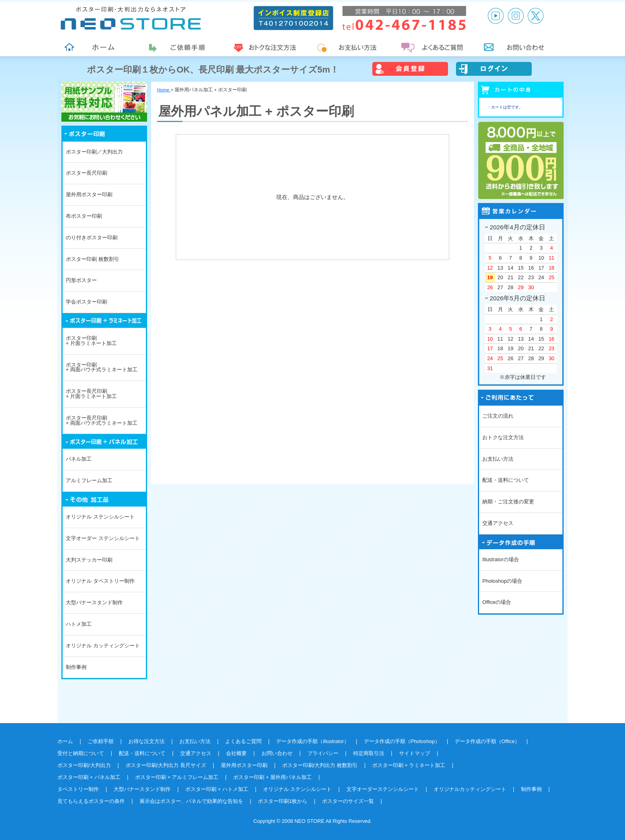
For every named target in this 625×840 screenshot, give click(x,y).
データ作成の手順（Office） (487, 741)
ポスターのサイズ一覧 (348, 801)
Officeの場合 (497, 602)
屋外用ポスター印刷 (89, 194)
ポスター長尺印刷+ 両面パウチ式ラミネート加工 (102, 420)
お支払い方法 (498, 459)
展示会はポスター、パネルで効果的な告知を (191, 801)
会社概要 (236, 753)
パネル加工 (79, 459)
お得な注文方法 (146, 741)
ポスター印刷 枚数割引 (92, 259)
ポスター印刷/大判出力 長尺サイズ (166, 765)
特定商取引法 (369, 753)
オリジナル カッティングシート (103, 646)
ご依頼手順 (101, 741)
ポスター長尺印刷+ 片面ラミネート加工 (91, 394)
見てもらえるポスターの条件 (91, 801)
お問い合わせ (277, 753)
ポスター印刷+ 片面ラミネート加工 (91, 341)
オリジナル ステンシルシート (100, 517)
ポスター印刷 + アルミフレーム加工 (177, 777)
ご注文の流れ (498, 416)
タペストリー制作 (78, 789)
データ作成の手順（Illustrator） (313, 741)
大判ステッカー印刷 (89, 560)
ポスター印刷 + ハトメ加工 (217, 789)
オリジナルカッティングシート (470, 789)
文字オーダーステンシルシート (383, 789)
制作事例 (76, 667)
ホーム (65, 741)
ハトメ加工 (79, 624)
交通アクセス (498, 523)
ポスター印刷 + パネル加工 (89, 777)
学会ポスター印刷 (86, 302)
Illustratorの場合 (501, 559)
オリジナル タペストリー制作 (100, 581)
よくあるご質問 (243, 741)
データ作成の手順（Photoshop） (402, 741)
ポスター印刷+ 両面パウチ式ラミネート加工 (102, 367)
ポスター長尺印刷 (86, 173)
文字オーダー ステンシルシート (103, 538)
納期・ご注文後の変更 (508, 502)
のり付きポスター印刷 (92, 238)
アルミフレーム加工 (89, 480)
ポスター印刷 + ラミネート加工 (409, 765)
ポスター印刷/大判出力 (84, 765)
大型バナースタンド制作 (94, 602)
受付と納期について (81, 753)
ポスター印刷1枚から (283, 801)
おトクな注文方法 (503, 437)
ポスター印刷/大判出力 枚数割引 (320, 765)
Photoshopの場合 (502, 581)
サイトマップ (415, 753)
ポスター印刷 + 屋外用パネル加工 (272, 777)
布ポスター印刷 (84, 216)
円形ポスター (81, 280)
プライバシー (323, 753)
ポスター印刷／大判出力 (94, 152)
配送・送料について (506, 480)
